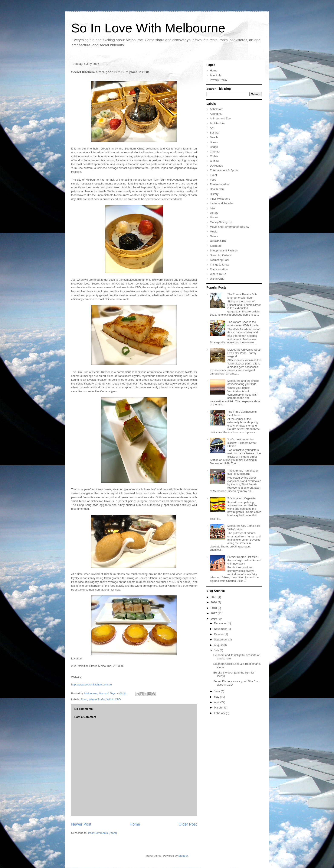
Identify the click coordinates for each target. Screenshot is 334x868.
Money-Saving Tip (221, 222)
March (218, 708)
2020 (214, 602)
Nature (214, 236)
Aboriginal (216, 114)
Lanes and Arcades (222, 203)
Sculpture (216, 246)
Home (135, 824)
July (217, 650)
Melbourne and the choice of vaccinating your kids (243, 382)
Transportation (219, 269)
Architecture (217, 123)
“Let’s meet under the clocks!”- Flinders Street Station (242, 443)
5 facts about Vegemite (241, 498)
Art (212, 128)
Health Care (217, 189)
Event (213, 175)
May (217, 697)
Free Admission (219, 184)
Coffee (214, 156)
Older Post (188, 824)
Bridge (214, 147)
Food (84, 699)
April (217, 702)
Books (214, 142)
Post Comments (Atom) (103, 833)
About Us (215, 75)
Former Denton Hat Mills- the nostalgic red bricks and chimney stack (244, 560)
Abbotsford (217, 109)
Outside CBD (218, 241)
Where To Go (97, 699)
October (219, 634)
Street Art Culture (220, 255)
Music (213, 232)
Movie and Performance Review (229, 227)
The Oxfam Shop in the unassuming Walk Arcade (243, 324)
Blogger (183, 856)
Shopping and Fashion (224, 250)
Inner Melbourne (220, 199)
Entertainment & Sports (224, 170)
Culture (214, 161)
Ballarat (215, 133)
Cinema (215, 152)
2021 (214, 597)
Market (214, 217)
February (220, 713)
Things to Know (219, 265)
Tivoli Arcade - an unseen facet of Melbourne (243, 472)
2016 (214, 619)
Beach (214, 137)
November (221, 629)
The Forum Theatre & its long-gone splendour (242, 296)
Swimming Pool (219, 260)
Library (214, 213)
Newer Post (81, 824)
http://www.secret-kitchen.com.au (91, 684)
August (219, 645)
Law (212, 208)
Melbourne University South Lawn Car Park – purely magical (244, 353)
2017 (214, 613)
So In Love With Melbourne (148, 28)
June (217, 691)
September (221, 639)
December (221, 623)
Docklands (216, 166)
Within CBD (114, 699)
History (214, 194)
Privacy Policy (218, 80)
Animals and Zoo (220, 118)
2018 (214, 608)
